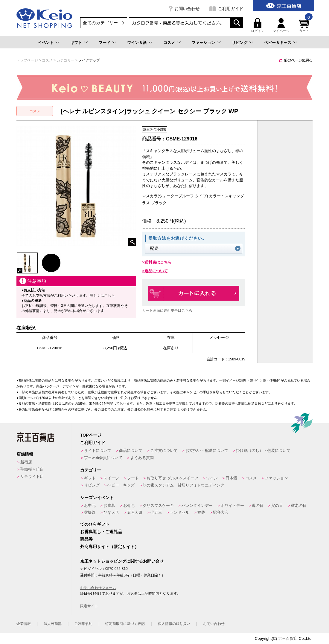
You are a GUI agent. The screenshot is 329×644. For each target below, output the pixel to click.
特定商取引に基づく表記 (125, 624)
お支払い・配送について (207, 451)
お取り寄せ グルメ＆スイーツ (172, 478)
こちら (109, 296)
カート (305, 25)
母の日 (258, 505)
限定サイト (89, 606)
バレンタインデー (197, 505)
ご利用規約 (83, 624)
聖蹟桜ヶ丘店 (32, 469)
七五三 (156, 512)
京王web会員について (103, 458)
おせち (129, 505)
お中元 (90, 505)
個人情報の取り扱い (174, 624)
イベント (46, 43)
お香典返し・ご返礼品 (101, 532)
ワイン (212, 478)
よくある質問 (142, 458)
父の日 (277, 505)
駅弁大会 (221, 512)
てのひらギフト (95, 524)
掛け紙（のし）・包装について (263, 451)
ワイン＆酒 (137, 43)
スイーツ (111, 478)
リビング (240, 43)
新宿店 (26, 462)
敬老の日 (299, 505)
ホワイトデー (232, 505)
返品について (156, 271)
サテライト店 (32, 477)
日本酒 (231, 478)
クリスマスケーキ (158, 505)
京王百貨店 (288, 638)
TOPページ (91, 435)
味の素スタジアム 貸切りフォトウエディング (183, 485)
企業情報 (24, 624)
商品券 (86, 539)
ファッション (203, 43)
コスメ (169, 43)
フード (105, 43)
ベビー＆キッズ (278, 43)
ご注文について (164, 451)
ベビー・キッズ (121, 485)
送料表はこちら (158, 262)
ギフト (76, 43)
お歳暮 (109, 505)
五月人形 (135, 512)
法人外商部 (53, 624)
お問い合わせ (187, 9)
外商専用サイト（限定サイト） (109, 547)
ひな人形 (111, 512)
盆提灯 (90, 512)
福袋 (201, 512)
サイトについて (98, 451)
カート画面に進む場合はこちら (167, 310)
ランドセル (180, 512)
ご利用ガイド (231, 9)
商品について (131, 451)
